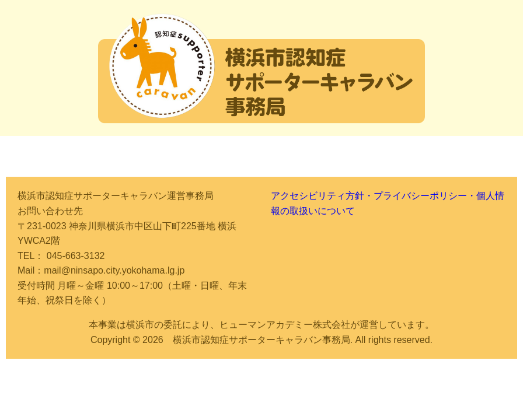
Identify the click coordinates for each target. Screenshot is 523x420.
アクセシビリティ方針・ (322, 196)
